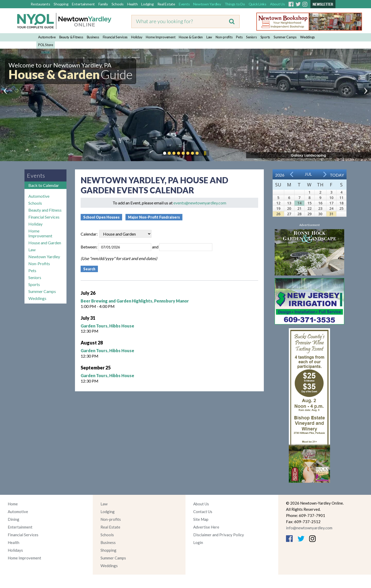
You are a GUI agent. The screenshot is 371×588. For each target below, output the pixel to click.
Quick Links (258, 4)
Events (184, 4)
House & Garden (191, 37)
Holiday (137, 37)
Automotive (47, 37)
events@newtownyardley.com (200, 203)
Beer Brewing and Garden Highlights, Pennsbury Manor (135, 301)
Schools (118, 4)
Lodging (147, 4)
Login (198, 542)
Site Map (201, 519)
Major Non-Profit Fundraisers (154, 217)
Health (133, 4)
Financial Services (115, 37)
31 (331, 214)
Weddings (307, 37)
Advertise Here (206, 527)
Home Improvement (161, 37)
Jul (308, 174)
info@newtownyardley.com (309, 528)
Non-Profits (39, 263)
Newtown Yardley (207, 4)
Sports (265, 37)
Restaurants (40, 4)
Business (93, 37)
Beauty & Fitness (71, 37)
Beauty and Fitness (45, 210)
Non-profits (224, 37)
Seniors (251, 37)
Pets (239, 37)
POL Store (46, 45)
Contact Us (203, 512)
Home (13, 504)
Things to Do (235, 4)
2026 (280, 175)
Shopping (61, 4)
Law (209, 37)
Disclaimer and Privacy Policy (219, 535)
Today (337, 175)
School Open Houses (101, 217)
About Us (277, 4)
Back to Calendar (44, 185)
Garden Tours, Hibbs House (107, 326)
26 (278, 214)
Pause (205, 153)
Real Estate (166, 4)
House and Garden (45, 243)
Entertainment (83, 4)
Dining (14, 519)
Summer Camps (285, 37)
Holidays (15, 550)
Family (103, 4)
